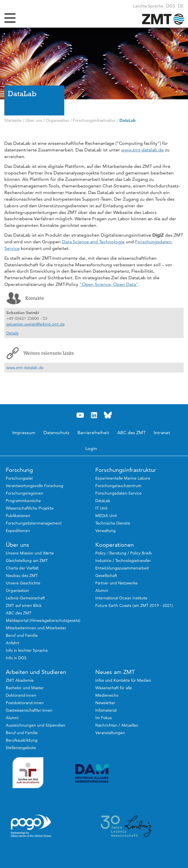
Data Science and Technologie (93, 242)
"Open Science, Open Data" (109, 284)
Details (12, 333)
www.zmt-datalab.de (143, 150)
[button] (181, 6)
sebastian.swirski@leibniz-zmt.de (36, 324)
